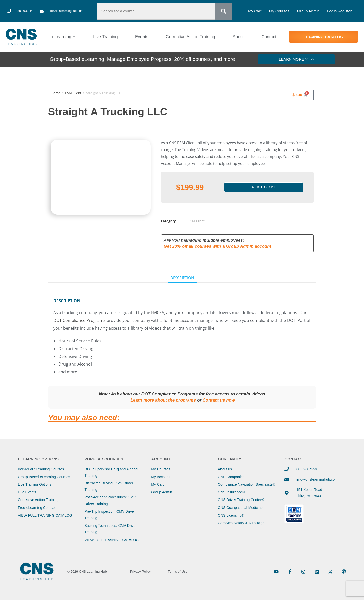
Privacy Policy (140, 572)
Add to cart (264, 187)
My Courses (279, 11)
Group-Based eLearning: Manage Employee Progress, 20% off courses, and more (142, 59)
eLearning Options (38, 459)
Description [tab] (182, 278)
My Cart (255, 11)
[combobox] (156, 11)
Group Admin (308, 11)
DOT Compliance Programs (79, 320)
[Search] (223, 11)
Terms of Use (178, 572)
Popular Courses (104, 459)
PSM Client (73, 93)
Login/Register (339, 11)
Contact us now (219, 400)
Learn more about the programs (163, 400)
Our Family (230, 459)
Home (55, 93)
